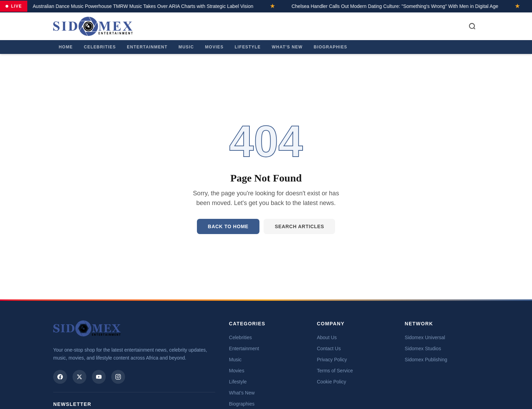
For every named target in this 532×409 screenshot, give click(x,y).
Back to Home (228, 226)
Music (186, 47)
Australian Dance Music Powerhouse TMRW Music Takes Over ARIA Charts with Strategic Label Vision (132, 6)
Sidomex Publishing (426, 360)
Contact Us (329, 348)
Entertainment (147, 47)
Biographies (330, 47)
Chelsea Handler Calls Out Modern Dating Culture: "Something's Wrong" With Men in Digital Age (384, 6)
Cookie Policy (331, 382)
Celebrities (100, 47)
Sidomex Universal (425, 337)
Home (66, 47)
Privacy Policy (332, 360)
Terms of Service (335, 371)
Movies (214, 47)
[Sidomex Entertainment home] (87, 328)
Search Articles (299, 226)
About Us (327, 337)
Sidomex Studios (423, 348)
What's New (287, 47)
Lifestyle (248, 47)
